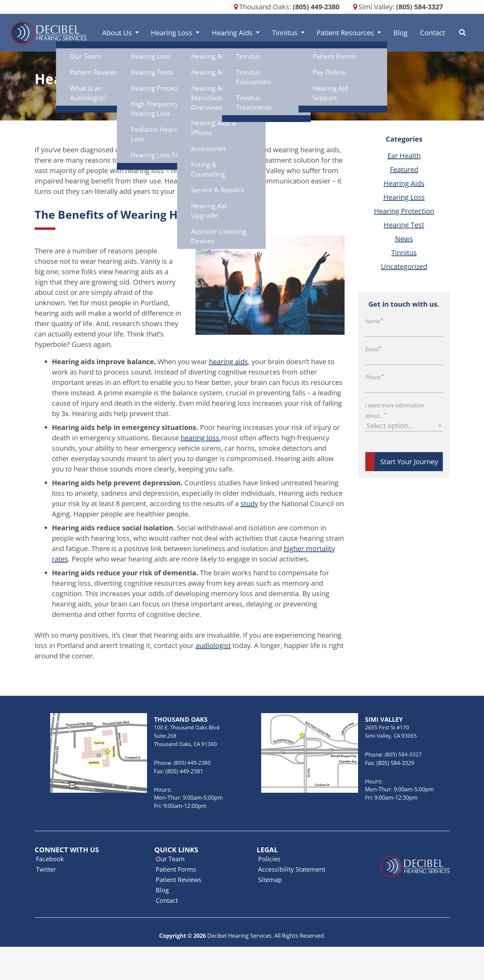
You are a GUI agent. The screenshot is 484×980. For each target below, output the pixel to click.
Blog (394, 33)
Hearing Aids (242, 33)
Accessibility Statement (292, 869)
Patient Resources (344, 33)
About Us (137, 33)
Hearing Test (404, 225)
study (249, 504)
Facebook (50, 859)
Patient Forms (176, 869)
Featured (404, 169)
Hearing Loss (187, 33)
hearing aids (229, 362)
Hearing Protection (404, 211)
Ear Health (404, 156)
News (404, 239)
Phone (375, 377)
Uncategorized (404, 266)
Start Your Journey (409, 462)
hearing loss (201, 438)
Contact (420, 33)
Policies (269, 859)
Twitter (46, 869)
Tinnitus (289, 33)
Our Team (170, 859)
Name (374, 321)
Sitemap (270, 880)
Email (374, 349)
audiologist (213, 645)
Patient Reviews (179, 880)
